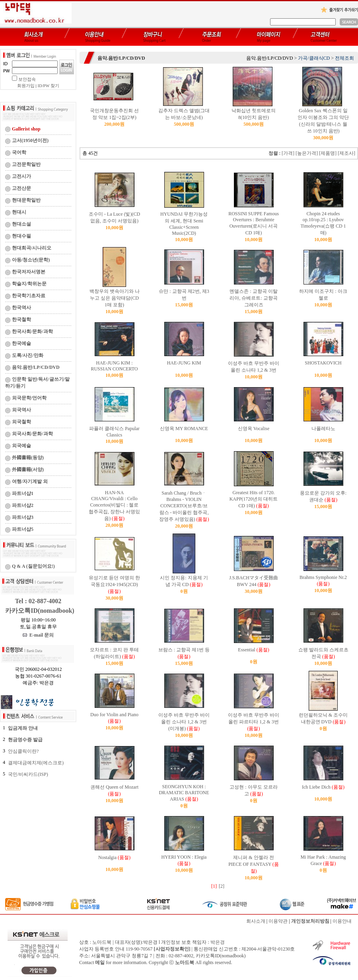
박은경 (218, 942)
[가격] (288, 153)
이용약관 (278, 921)
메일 (100, 962)
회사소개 (256, 921)
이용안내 (342, 921)
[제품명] (328, 153)
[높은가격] (307, 153)
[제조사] (346, 153)
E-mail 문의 (38, 635)
